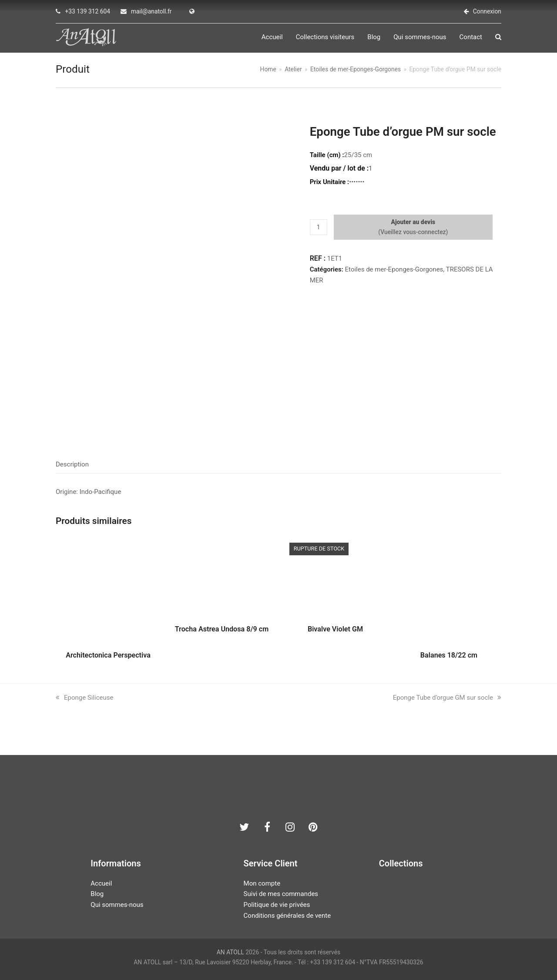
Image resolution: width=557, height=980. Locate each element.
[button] (498, 37)
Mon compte (262, 883)
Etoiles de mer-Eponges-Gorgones (394, 269)
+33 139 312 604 (87, 11)
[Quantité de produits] (319, 227)
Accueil (101, 883)
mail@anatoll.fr (151, 11)
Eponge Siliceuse (85, 698)
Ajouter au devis (413, 222)
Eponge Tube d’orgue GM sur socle (447, 698)
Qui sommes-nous (117, 905)
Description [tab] (72, 465)
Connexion (487, 11)
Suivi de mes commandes (281, 894)
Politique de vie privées (277, 905)
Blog (97, 894)
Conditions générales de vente (287, 916)
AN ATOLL (230, 952)
